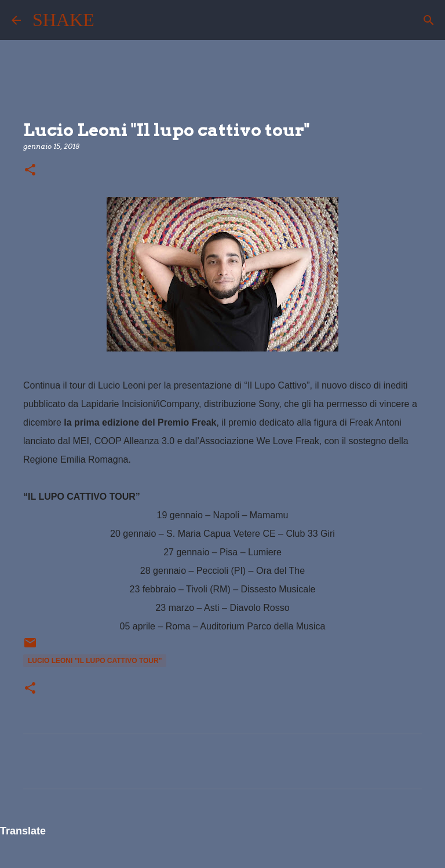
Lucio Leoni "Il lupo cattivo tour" (95, 661)
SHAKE (63, 20)
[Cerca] (111, 20)
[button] (30, 171)
